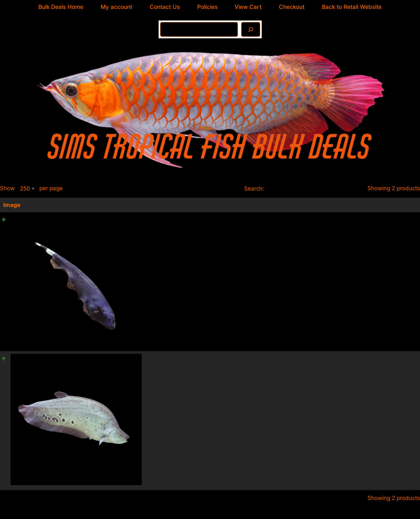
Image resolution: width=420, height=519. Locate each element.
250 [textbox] (25, 189)
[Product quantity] (408, 220)
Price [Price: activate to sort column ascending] (306, 205)
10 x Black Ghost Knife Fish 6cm (183, 219)
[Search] (251, 29)
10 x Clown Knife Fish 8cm (176, 358)
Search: (302, 189)
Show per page (31, 189)
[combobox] (27, 189)
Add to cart (398, 238)
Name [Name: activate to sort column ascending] (149, 205)
